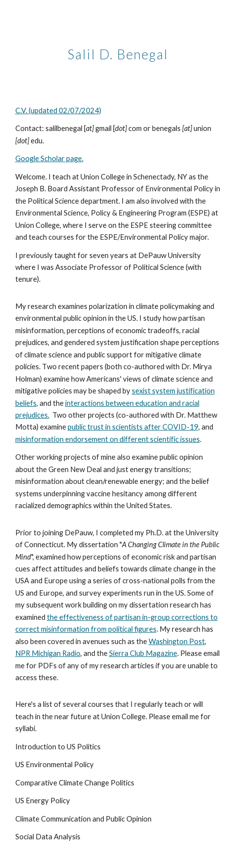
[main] (118, 52)
